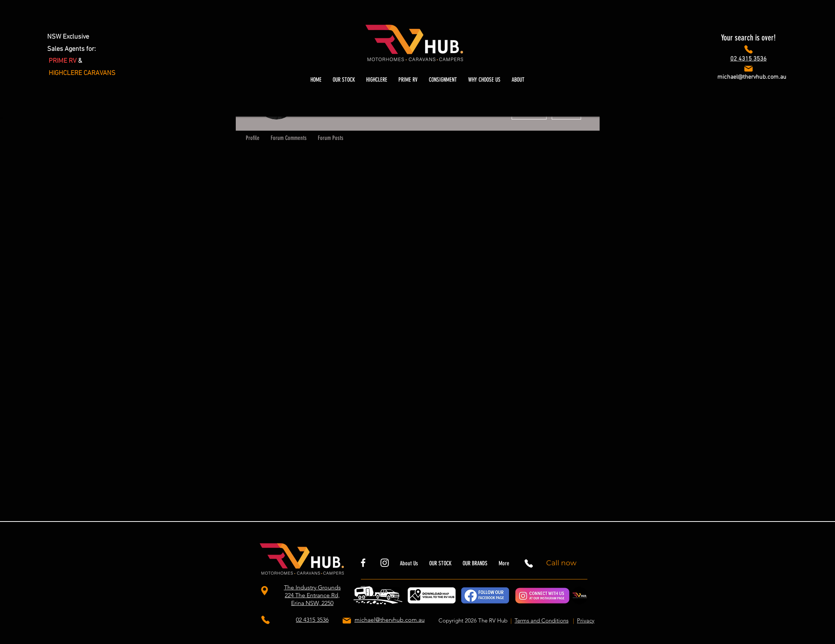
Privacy (586, 620)
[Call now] (562, 563)
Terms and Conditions (542, 620)
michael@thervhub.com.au (752, 77)
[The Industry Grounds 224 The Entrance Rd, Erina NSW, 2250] (266, 591)
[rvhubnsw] (363, 563)
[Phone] (748, 49)
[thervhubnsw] (385, 563)
